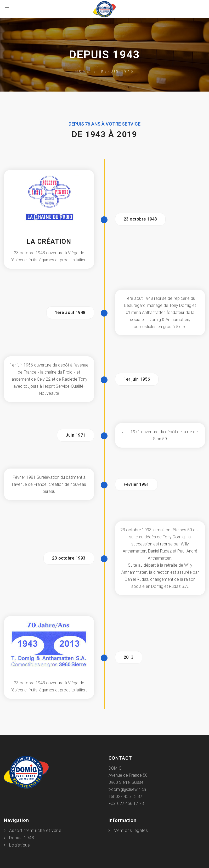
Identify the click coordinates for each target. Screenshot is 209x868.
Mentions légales (131, 830)
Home (83, 71)
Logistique (20, 845)
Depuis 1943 (22, 838)
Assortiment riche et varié (35, 830)
